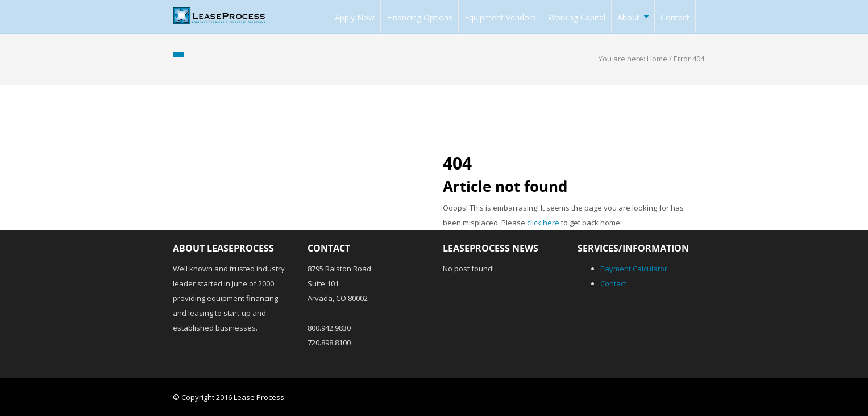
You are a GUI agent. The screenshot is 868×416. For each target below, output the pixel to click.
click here (543, 223)
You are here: (623, 59)
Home (657, 59)
